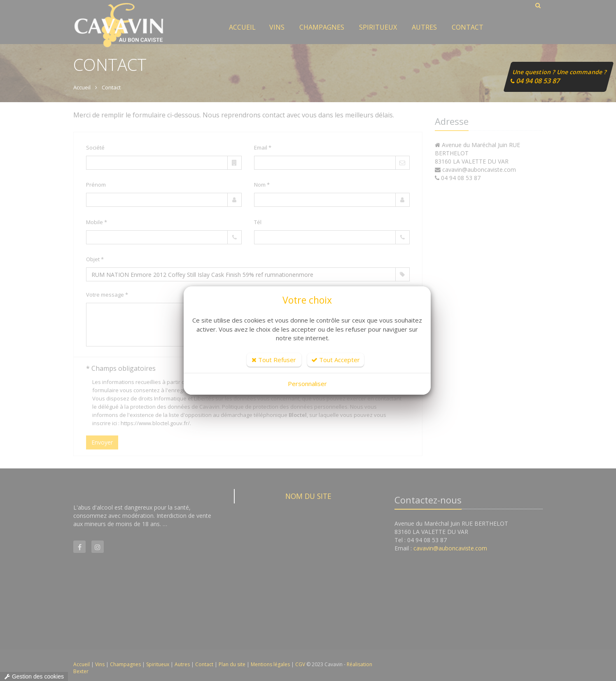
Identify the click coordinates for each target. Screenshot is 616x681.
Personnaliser (307, 384)
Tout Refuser (274, 360)
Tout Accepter (336, 360)
